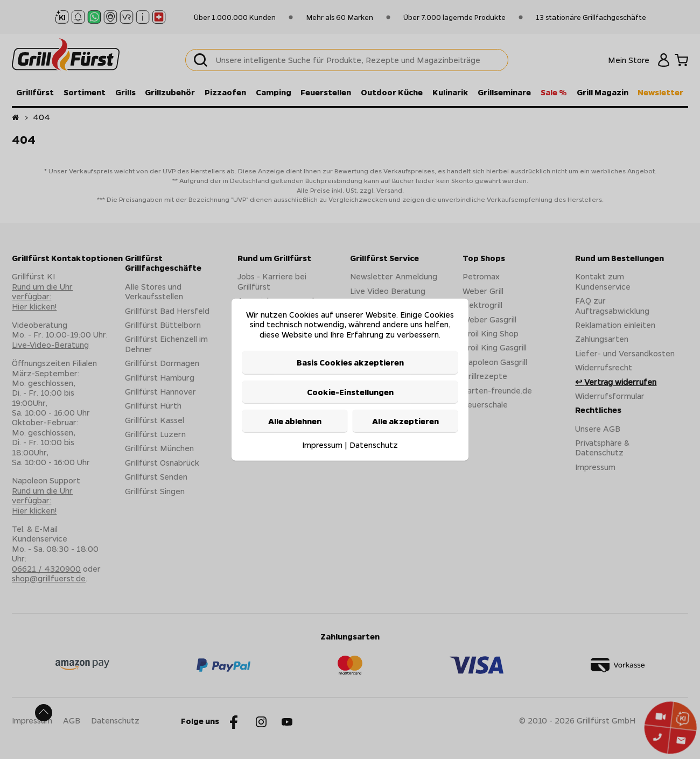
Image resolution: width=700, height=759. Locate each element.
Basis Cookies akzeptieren (350, 362)
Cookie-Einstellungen (350, 391)
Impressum (322, 445)
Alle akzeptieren (405, 421)
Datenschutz (374, 445)
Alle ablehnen (295, 421)
